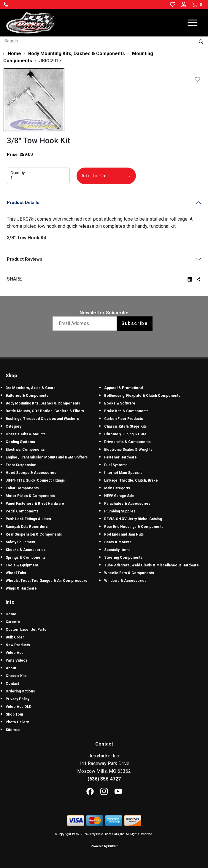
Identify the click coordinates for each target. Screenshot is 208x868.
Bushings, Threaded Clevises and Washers (42, 419)
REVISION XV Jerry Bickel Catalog (133, 519)
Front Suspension (21, 465)
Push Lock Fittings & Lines (28, 519)
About (11, 668)
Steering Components (123, 558)
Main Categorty (117, 488)
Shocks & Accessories (26, 550)
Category (14, 426)
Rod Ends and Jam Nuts (124, 534)
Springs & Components (26, 558)
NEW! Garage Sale (119, 496)
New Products (18, 645)
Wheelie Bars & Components (129, 573)
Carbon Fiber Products (124, 419)
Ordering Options (20, 691)
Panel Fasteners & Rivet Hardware (35, 504)
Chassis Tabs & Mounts (26, 434)
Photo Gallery (17, 722)
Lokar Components (22, 488)
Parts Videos (17, 660)
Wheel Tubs (16, 573)
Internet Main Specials (123, 473)
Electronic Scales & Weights (128, 450)
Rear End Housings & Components (134, 527)
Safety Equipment (20, 542)
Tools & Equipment (22, 565)
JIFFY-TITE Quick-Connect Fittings (35, 480)
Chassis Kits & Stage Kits (126, 426)
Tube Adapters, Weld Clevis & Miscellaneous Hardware (151, 565)
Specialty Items (117, 550)
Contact (12, 684)
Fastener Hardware (120, 457)
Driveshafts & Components (127, 442)
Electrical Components (25, 450)
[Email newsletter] (86, 324)
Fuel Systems (116, 465)
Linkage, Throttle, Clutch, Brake (131, 480)
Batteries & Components (27, 396)
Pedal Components (22, 511)
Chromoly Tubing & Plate (125, 434)
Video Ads (15, 653)
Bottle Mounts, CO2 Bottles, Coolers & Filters (45, 411)
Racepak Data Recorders (27, 527)
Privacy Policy (18, 699)
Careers (13, 622)
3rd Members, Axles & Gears (31, 388)
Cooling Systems (20, 442)
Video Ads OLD (19, 707)
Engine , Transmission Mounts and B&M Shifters (47, 457)
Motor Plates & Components (30, 496)
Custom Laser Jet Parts (26, 630)
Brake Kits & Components (126, 411)
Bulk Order (15, 637)
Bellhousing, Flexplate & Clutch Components (142, 396)
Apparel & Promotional (124, 388)
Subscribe (135, 323)
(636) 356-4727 (104, 779)
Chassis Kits (16, 676)
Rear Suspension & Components (34, 534)
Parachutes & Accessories (127, 504)
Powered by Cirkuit (104, 846)
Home (11, 614)
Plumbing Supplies (120, 511)
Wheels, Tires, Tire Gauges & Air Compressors (46, 581)
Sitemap (13, 730)
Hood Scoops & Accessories (31, 473)
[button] (6, 4)
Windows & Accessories (125, 581)
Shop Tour (15, 714)
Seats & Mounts (118, 542)
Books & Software (120, 403)
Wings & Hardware (21, 588)
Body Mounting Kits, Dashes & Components (43, 403)
